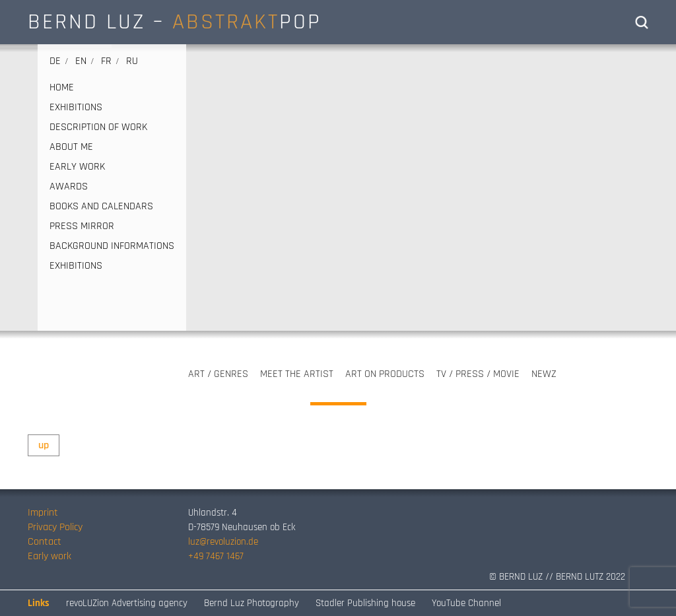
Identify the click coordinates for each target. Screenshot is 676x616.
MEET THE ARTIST (297, 374)
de (55, 61)
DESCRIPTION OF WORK (98, 127)
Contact (45, 542)
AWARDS (69, 187)
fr (106, 61)
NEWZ (544, 374)
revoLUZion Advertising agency (127, 603)
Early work (50, 556)
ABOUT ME (71, 147)
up (44, 445)
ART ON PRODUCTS (385, 374)
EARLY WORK (77, 167)
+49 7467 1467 (216, 556)
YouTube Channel (466, 603)
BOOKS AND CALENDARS (101, 207)
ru (132, 61)
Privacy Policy (55, 527)
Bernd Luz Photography (252, 603)
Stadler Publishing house (365, 603)
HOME (62, 88)
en (81, 61)
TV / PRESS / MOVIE (478, 374)
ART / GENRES (218, 374)
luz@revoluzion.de (223, 542)
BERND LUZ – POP (175, 22)
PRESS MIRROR (82, 226)
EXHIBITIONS (76, 108)
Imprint (43, 513)
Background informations (112, 246)
